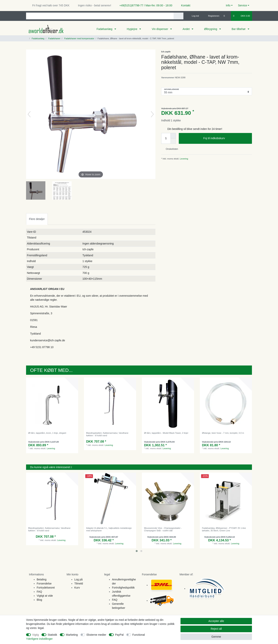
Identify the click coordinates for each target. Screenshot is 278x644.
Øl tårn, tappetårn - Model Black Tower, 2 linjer (166, 433)
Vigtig (36, 635)
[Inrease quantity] (173, 136)
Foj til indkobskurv (226, 138)
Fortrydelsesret (46, 588)
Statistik (52, 635)
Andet (186, 29)
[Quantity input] (166, 138)
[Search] (178, 16)
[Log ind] (194, 16)
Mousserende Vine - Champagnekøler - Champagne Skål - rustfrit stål (163, 529)
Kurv (77, 588)
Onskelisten (170, 149)
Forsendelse (44, 584)
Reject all (216, 629)
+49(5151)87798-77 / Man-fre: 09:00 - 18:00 (144, 5)
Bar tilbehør (239, 29)
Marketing (72, 635)
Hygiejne (132, 29)
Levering (184, 159)
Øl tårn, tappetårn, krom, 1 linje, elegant (47, 433)
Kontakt (184, 5)
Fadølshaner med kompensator (79, 38)
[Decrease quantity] (173, 141)
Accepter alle (216, 621)
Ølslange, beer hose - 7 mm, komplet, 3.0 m (223, 433)
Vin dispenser (160, 29)
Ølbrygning (211, 29)
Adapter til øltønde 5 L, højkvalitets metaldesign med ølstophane (109, 529)
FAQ (39, 592)
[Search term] (100, 16)
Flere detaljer (37, 219)
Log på (78, 579)
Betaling (42, 579)
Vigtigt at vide (45, 596)
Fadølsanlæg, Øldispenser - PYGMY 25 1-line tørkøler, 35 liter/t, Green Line (224, 529)
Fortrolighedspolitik (123, 588)
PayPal (119, 635)
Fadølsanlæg (105, 29)
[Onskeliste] (226, 16)
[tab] (37, 219)
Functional (139, 635)
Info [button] (228, 5)
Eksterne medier (96, 635)
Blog (39, 600)
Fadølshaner (54, 38)
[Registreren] (211, 16)
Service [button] (243, 5)
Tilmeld (79, 584)
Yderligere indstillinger (39, 639)
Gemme (216, 637)
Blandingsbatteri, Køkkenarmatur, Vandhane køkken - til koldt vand (107, 434)
